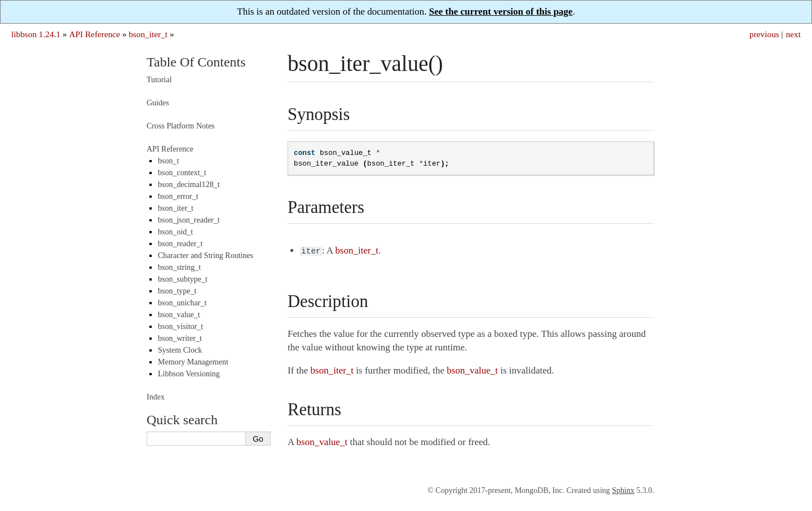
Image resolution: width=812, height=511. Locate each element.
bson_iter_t (148, 34)
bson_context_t (182, 173)
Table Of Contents (196, 62)
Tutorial (159, 80)
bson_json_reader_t (189, 220)
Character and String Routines (206, 255)
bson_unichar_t (182, 303)
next (793, 34)
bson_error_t (178, 196)
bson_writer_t (180, 338)
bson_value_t (179, 315)
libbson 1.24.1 (36, 34)
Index (156, 397)
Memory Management (193, 362)
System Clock (180, 350)
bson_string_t (179, 267)
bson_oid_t (175, 232)
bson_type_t (177, 291)
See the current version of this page (501, 12)
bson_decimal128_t (189, 185)
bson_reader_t (180, 244)
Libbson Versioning (189, 374)
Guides (158, 103)
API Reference (94, 34)
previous (764, 34)
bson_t (168, 161)
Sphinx (623, 489)
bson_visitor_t (180, 326)
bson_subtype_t (183, 279)
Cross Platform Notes (181, 126)
